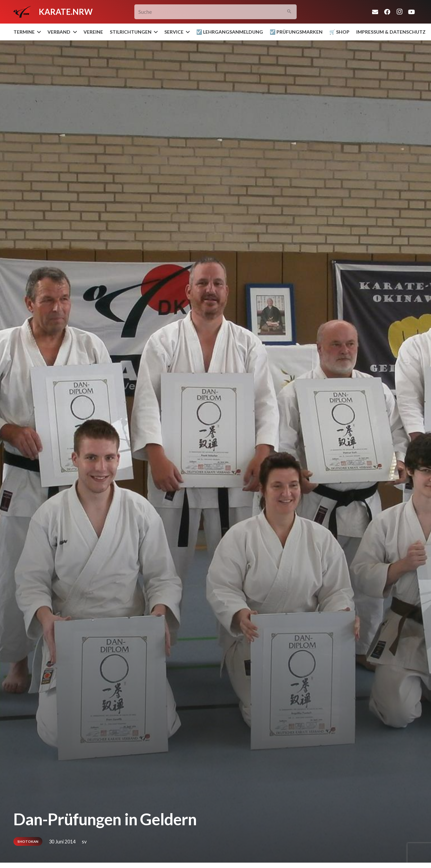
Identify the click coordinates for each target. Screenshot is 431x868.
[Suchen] (289, 12)
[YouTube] (411, 12)
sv (84, 842)
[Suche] (216, 12)
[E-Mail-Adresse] (375, 12)
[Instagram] (399, 12)
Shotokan (28, 841)
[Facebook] (387, 12)
